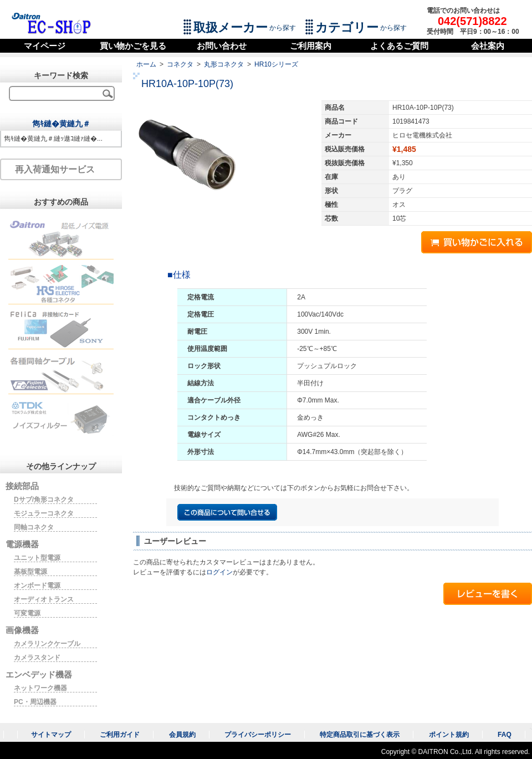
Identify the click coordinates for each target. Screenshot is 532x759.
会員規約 (182, 735)
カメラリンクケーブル (47, 644)
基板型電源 (30, 572)
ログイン (219, 572)
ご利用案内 (311, 46)
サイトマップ (51, 735)
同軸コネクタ (34, 527)
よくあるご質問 (399, 46)
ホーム (146, 64)
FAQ (505, 735)
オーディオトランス (44, 599)
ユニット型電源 (37, 558)
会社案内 (488, 46)
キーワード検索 (61, 75)
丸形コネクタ (224, 64)
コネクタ (180, 64)
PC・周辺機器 (35, 702)
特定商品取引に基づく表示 (360, 735)
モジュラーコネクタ (44, 513)
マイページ (45, 46)
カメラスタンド (37, 658)
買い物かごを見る (133, 46)
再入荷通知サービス (55, 169)
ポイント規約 (449, 735)
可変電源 (27, 613)
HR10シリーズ (276, 64)
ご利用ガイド (120, 735)
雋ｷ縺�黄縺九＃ (61, 124)
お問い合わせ (222, 46)
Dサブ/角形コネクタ (44, 500)
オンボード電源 (37, 585)
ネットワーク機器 (40, 688)
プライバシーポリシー (258, 735)
